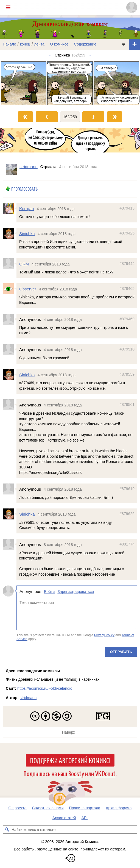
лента (39, 44)
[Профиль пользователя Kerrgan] (10, 208)
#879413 (127, 208)
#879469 (127, 319)
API (85, 818)
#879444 (127, 264)
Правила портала (85, 808)
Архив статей (64, 818)
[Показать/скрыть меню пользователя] (132, 7)
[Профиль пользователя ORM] (10, 264)
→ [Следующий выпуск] (90, 55)
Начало (9, 44)
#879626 (127, 514)
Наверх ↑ (70, 732)
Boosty (76, 773)
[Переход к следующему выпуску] (70, 83)
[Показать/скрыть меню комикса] (124, 44)
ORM (24, 264)
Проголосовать (24, 189)
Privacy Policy (104, 635)
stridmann (28, 698)
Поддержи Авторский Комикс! (70, 760)
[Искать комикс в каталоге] (7, 830)
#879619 (127, 489)
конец (25, 44)
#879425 (127, 233)
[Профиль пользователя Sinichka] (10, 233)
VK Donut (105, 773)
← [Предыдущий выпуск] (50, 55)
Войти (49, 592)
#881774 (127, 544)
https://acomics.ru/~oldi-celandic (45, 688)
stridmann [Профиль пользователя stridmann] (29, 167)
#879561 (127, 405)
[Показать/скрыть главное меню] (8, 7)
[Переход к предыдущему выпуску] (18, 83)
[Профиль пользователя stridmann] (11, 169)
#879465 (127, 289)
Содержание (85, 44)
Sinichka (27, 234)
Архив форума (119, 808)
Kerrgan (26, 209)
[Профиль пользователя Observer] (10, 289)
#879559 (127, 374)
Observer (28, 289)
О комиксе (59, 44)
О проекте (18, 808)
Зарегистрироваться (75, 592)
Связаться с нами (48, 808)
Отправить (121, 652)
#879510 (127, 349)
